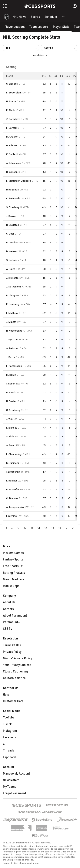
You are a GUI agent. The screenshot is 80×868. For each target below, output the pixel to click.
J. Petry (11, 357)
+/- (68, 76)
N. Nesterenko (14, 331)
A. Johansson (14, 163)
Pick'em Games (13, 553)
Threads (9, 751)
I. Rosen (11, 384)
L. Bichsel (12, 428)
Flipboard (9, 757)
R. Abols (11, 110)
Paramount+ (11, 622)
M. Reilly (11, 375)
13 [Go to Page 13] (46, 528)
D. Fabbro (12, 146)
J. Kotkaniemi (14, 287)
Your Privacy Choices (17, 665)
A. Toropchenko (15, 507)
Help (6, 695)
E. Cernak (11, 128)
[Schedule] (51, 17)
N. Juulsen (12, 172)
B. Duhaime (12, 243)
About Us (9, 602)
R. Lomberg (13, 304)
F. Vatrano (12, 516)
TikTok (7, 724)
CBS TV (8, 629)
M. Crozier (12, 137)
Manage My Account (17, 774)
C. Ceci (10, 234)
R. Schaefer (13, 489)
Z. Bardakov (13, 119)
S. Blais (10, 437)
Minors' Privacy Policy (18, 658)
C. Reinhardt (13, 198)
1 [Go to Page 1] (6, 528)
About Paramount (15, 616)
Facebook (10, 737)
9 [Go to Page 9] (18, 528)
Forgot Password (14, 793)
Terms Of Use (12, 645)
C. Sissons (12, 84)
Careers (8, 609)
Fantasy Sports (13, 560)
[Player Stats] (61, 27)
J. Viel (9, 419)
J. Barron (11, 216)
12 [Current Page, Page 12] (39, 528)
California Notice (14, 678)
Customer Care (13, 701)
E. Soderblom (14, 93)
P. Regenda (12, 190)
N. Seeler (11, 401)
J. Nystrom (12, 340)
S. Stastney (13, 207)
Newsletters (11, 780)
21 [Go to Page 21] (73, 528)
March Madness (14, 579)
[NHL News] (20, 17)
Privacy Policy (12, 652)
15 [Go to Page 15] (60, 528)
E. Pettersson (14, 366)
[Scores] (35, 17)
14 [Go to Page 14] (53, 528)
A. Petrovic (12, 348)
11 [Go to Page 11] (32, 528)
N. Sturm (11, 101)
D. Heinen (11, 251)
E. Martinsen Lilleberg (19, 181)
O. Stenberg (13, 410)
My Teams (10, 787)
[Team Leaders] (39, 27)
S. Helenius (12, 260)
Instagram (10, 731)
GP (44, 76)
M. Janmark (13, 463)
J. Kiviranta (12, 278)
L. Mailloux (12, 313)
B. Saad (10, 392)
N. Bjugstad (13, 225)
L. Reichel (12, 481)
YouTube (9, 718)
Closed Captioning (15, 672)
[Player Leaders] (15, 27)
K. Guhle (11, 154)
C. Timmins (12, 498)
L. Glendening (14, 454)
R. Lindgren (12, 295)
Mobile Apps (11, 586)
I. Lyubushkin (13, 472)
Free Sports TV (13, 566)
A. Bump (11, 445)
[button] (64, 17)
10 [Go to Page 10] (25, 528)
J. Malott (11, 322)
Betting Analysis (14, 573)
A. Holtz (11, 269)
